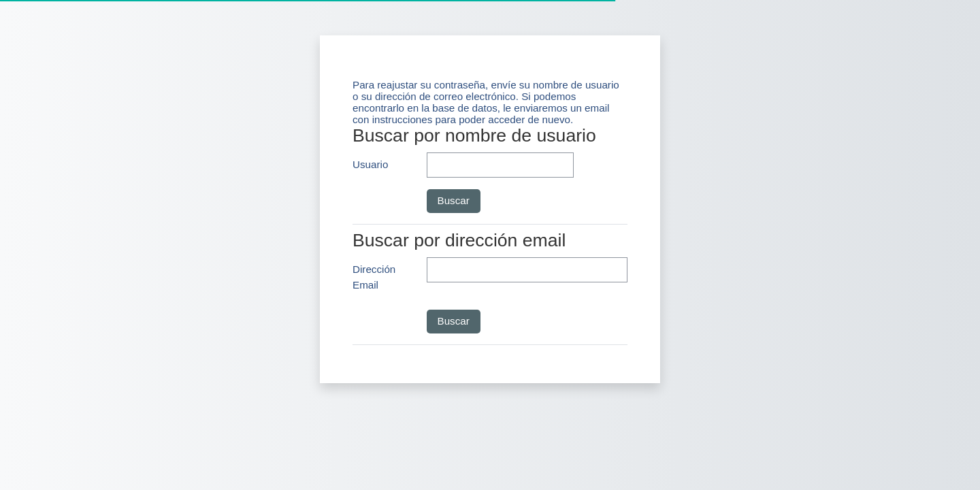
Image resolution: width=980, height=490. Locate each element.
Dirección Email (374, 277)
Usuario (370, 164)
